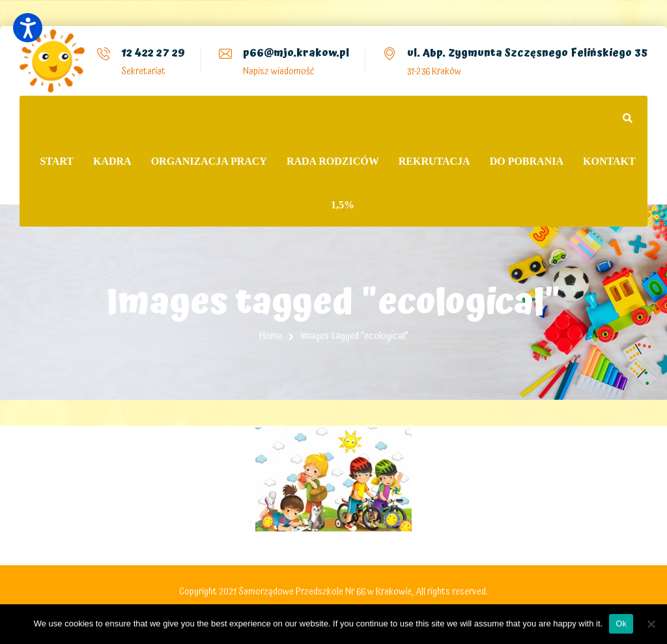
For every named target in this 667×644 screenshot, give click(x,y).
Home (271, 336)
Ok (621, 623)
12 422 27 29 (153, 53)
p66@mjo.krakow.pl (296, 53)
